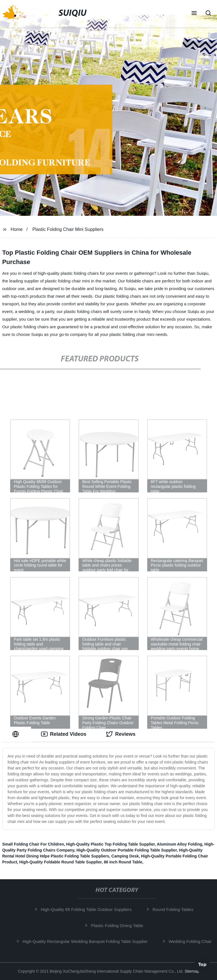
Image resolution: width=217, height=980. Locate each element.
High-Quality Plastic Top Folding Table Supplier (110, 844)
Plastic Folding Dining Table (119, 925)
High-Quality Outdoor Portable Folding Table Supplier (126, 850)
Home (17, 229)
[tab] (17, 734)
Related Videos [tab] (64, 734)
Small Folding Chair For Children (33, 844)
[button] (194, 14)
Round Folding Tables (174, 909)
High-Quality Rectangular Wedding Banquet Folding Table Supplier (87, 941)
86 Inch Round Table (123, 862)
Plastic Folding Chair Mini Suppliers (68, 229)
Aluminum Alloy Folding (179, 844)
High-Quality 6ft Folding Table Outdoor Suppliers (88, 909)
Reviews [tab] (121, 734)
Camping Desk (125, 856)
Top (202, 965)
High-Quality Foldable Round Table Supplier (60, 862)
